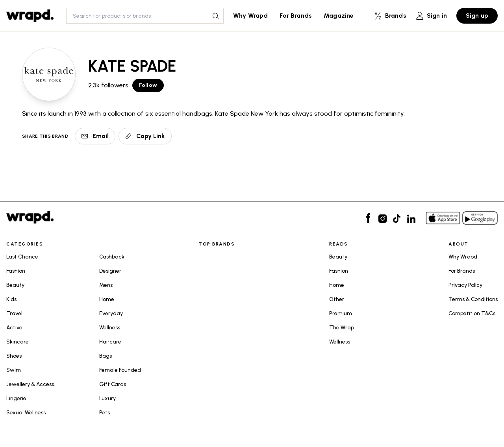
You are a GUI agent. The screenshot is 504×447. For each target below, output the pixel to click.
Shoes (14, 356)
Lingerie (16, 398)
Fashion (16, 271)
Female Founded (120, 370)
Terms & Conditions (473, 299)
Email (95, 136)
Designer (110, 271)
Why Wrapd (250, 16)
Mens (106, 285)
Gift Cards (113, 384)
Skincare (18, 342)
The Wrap (342, 328)
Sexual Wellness (26, 413)
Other (337, 299)
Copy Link (145, 136)
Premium (341, 313)
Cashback (112, 257)
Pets (105, 413)
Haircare (110, 342)
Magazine (339, 16)
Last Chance (22, 257)
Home (107, 299)
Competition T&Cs (472, 313)
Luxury (107, 398)
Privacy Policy (465, 285)
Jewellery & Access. (31, 384)
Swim (14, 370)
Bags (106, 356)
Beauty (15, 285)
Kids (11, 299)
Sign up (477, 16)
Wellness (110, 328)
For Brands (296, 16)
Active (14, 328)
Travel (14, 313)
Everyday (111, 313)
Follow (148, 85)
